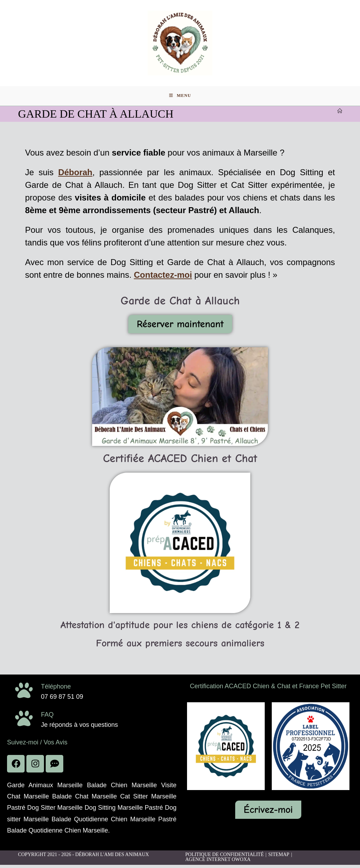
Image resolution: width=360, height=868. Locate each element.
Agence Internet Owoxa (218, 863)
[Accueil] (340, 114)
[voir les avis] (54, 767)
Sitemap (279, 858)
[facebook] (16, 767)
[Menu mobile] (180, 98)
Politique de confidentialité (224, 858)
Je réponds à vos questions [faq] (79, 728)
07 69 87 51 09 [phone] (62, 700)
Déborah (75, 175)
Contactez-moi (163, 278)
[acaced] (226, 749)
